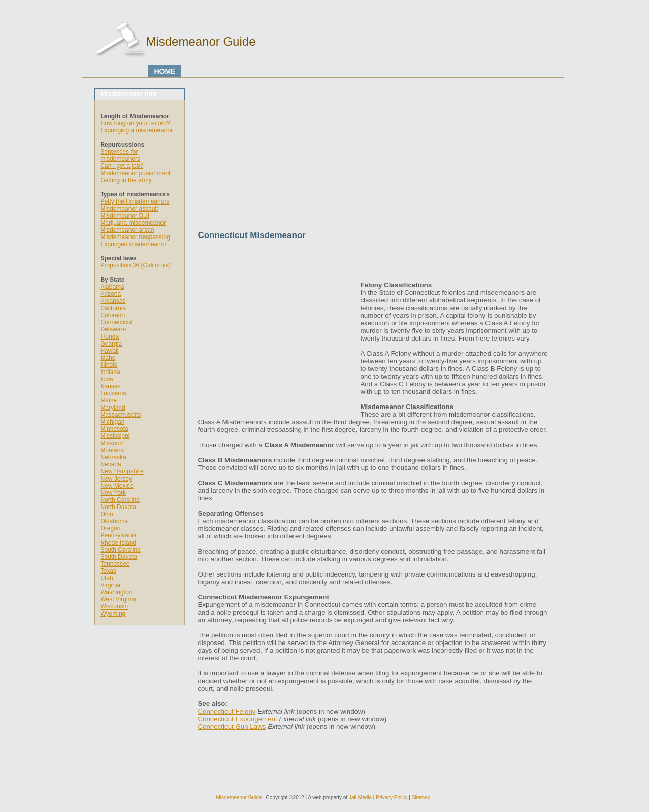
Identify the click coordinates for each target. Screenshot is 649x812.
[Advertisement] (373, 159)
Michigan (112, 422)
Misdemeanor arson (127, 230)
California (113, 308)
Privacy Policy (392, 798)
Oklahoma (114, 521)
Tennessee (115, 564)
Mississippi (115, 436)
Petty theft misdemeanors (135, 201)
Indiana (110, 372)
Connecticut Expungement (237, 719)
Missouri (111, 443)
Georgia (111, 344)
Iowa (106, 379)
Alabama (112, 287)
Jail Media (360, 798)
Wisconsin (114, 606)
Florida (109, 336)
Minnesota (114, 429)
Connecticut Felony (226, 711)
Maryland (112, 408)
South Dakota (119, 557)
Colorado (112, 315)
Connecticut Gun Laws (232, 726)
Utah (106, 578)
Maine (108, 400)
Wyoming (113, 614)
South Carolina (120, 550)
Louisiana (113, 393)
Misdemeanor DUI (125, 216)
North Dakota (118, 507)
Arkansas (113, 301)
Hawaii (109, 351)
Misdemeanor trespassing (135, 237)
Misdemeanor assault (129, 209)
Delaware (113, 329)
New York (113, 493)
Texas (108, 571)
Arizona (110, 294)
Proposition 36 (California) (135, 265)
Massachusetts (120, 415)
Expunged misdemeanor (133, 244)
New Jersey (116, 479)
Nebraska (113, 457)
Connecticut (116, 322)
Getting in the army (126, 180)
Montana (112, 450)
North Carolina (120, 500)
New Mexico (117, 486)
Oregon (110, 528)
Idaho (108, 358)
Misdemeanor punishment (135, 173)
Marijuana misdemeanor (133, 223)
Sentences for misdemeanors (120, 155)
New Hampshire (122, 471)
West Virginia (118, 599)
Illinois (108, 365)
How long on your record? (135, 123)
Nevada (110, 464)
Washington (116, 592)
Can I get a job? (122, 166)
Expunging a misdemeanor (136, 130)
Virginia (110, 585)
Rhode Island (118, 543)
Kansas (110, 386)
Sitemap (421, 798)
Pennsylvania (118, 535)
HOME (165, 71)
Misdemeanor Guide (239, 798)
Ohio (106, 514)
